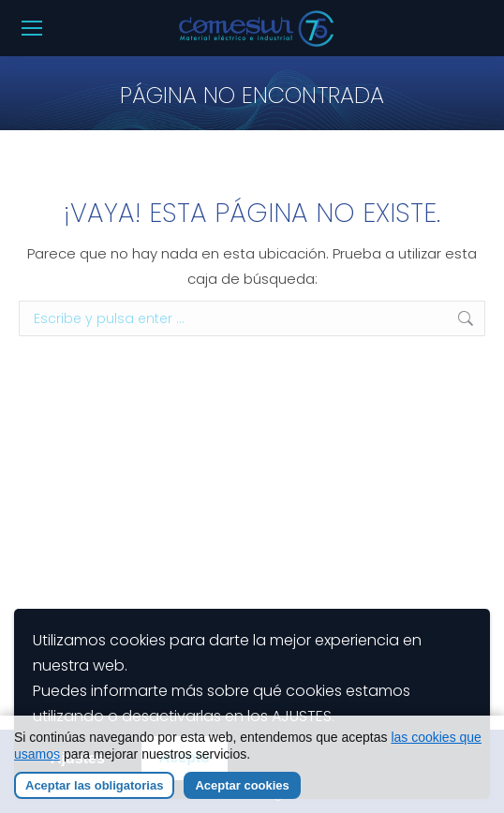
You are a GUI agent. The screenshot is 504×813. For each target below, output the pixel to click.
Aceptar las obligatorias (94, 786)
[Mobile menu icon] (32, 28)
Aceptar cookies (242, 786)
